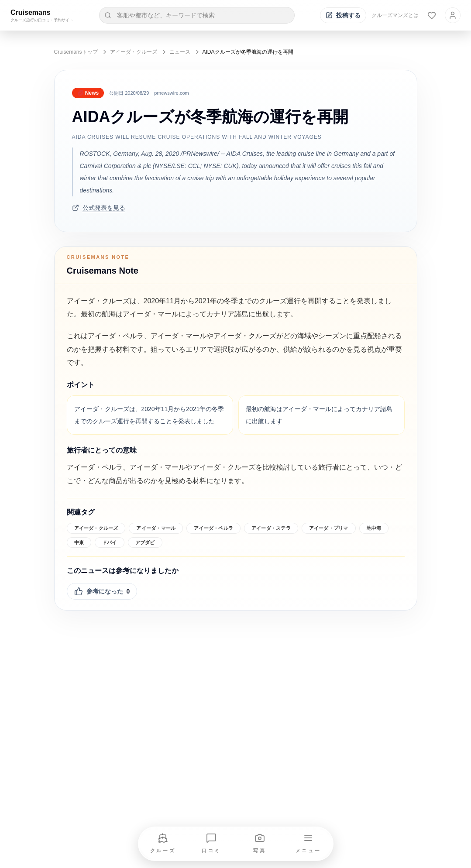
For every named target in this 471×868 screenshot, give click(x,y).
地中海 (374, 528)
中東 (79, 542)
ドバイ (110, 542)
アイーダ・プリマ (329, 528)
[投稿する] (343, 15)
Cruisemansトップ (76, 52)
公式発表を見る (99, 208)
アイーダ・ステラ (271, 528)
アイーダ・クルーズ (134, 52)
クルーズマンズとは (395, 15)
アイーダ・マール (156, 528)
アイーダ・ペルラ (213, 528)
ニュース (180, 52)
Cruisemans (31, 12)
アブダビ (145, 542)
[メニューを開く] (308, 844)
